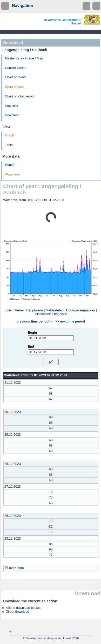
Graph (9, 135)
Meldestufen (55, 310)
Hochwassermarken (81, 310)
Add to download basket (23, 608)
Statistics (11, 106)
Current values (16, 68)
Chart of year (14, 87)
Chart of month (16, 77)
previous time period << (35, 321)
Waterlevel (13, 174)
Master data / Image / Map (24, 58)
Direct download (17, 612)
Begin (32, 333)
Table (9, 145)
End (31, 347)
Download (12, 115)
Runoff (10, 165)
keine (19, 310)
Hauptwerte (35, 310)
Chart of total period (19, 96)
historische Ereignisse (51, 314)
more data (16, 568)
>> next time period (70, 321)
